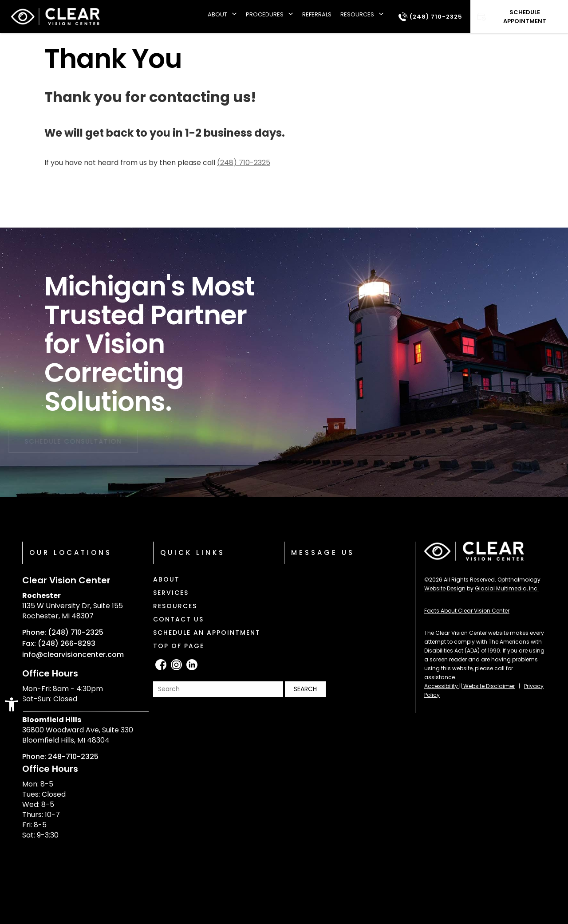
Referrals (317, 14)
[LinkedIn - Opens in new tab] (192, 665)
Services (171, 593)
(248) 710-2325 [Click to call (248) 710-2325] (244, 163)
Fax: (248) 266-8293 (59, 644)
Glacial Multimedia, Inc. (507, 588)
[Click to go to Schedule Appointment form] (519, 17)
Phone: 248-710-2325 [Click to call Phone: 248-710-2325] (60, 757)
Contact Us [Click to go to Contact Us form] (178, 619)
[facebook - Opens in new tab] (161, 665)
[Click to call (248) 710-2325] (430, 17)
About (217, 14)
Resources (357, 14)
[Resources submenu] (381, 17)
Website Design (445, 588)
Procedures (265, 14)
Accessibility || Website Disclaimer (469, 686)
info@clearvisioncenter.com (73, 655)
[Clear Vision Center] (55, 17)
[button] (12, 704)
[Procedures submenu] (291, 17)
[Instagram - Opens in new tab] (176, 665)
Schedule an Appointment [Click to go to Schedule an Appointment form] (207, 633)
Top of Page (179, 646)
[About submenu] (234, 17)
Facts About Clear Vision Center (467, 611)
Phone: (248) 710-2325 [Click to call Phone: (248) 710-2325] (63, 633)
